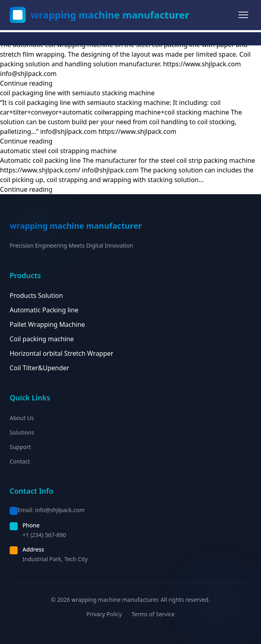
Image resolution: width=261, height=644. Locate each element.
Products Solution (36, 295)
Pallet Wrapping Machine (47, 324)
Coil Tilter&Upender (39, 368)
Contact (20, 461)
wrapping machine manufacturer (110, 15)
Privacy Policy (104, 614)
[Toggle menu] (243, 15)
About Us (22, 418)
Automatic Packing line (44, 310)
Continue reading (26, 83)
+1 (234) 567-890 (44, 535)
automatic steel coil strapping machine (58, 151)
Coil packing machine (42, 339)
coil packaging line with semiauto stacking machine (77, 93)
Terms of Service (153, 614)
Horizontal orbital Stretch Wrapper (61, 353)
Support (20, 447)
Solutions (22, 432)
